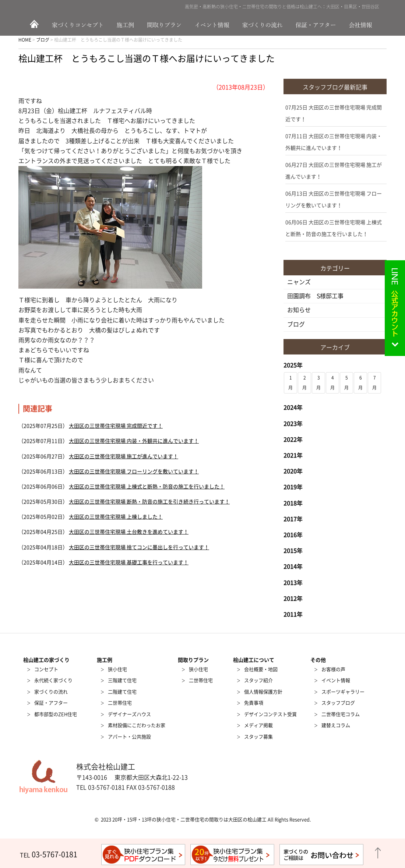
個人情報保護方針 (263, 692)
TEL (49, 855)
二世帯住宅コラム (341, 714)
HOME (33, 25)
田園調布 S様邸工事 (315, 296)
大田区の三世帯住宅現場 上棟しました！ (116, 517)
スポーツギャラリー (343, 692)
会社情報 (364, 25)
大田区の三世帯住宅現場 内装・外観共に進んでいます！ (134, 441)
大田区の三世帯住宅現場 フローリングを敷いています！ (134, 472)
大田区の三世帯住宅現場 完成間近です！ (116, 426)
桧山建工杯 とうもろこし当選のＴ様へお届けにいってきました (147, 59)
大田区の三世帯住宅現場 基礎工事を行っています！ (129, 562)
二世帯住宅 (120, 703)
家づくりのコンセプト (79, 25)
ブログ (296, 324)
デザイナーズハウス (129, 714)
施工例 (127, 25)
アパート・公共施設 (129, 737)
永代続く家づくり (53, 680)
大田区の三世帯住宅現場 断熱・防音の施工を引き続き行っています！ (149, 502)
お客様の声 (333, 669)
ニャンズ (299, 282)
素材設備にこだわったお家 (137, 725)
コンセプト (46, 669)
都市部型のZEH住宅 (56, 714)
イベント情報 (213, 25)
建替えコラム (336, 725)
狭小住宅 (117, 669)
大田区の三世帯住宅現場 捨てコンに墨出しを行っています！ (139, 547)
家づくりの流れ (265, 25)
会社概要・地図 (261, 669)
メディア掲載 (258, 725)
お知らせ (299, 310)
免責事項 (254, 703)
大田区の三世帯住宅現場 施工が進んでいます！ (124, 456)
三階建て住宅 (122, 680)
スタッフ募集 (258, 737)
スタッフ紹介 (258, 680)
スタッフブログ (338, 703)
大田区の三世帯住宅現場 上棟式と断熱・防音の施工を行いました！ (147, 487)
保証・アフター (317, 25)
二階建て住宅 (122, 692)
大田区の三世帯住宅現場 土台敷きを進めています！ (129, 532)
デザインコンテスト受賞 (270, 714)
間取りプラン (165, 25)
